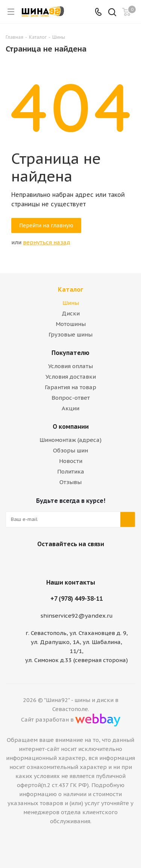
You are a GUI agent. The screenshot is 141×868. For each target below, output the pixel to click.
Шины (71, 303)
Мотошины (71, 324)
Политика (71, 471)
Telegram (78, 562)
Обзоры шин (70, 450)
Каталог (70, 289)
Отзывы (70, 482)
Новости (71, 461)
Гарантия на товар (70, 387)
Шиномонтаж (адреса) (70, 440)
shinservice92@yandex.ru (77, 616)
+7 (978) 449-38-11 (77, 598)
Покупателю (70, 353)
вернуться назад (47, 242)
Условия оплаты (70, 366)
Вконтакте (59, 562)
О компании (71, 426)
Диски (71, 313)
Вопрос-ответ (71, 398)
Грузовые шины (70, 334)
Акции (70, 408)
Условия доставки (71, 377)
